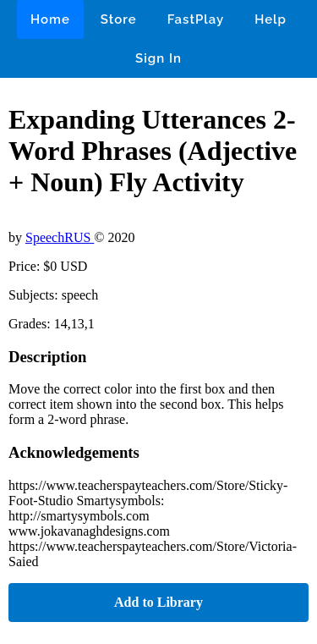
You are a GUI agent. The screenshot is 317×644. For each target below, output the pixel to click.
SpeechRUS (60, 237)
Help (271, 19)
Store (119, 19)
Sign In (158, 58)
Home (50, 19)
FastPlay (196, 19)
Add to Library (158, 602)
